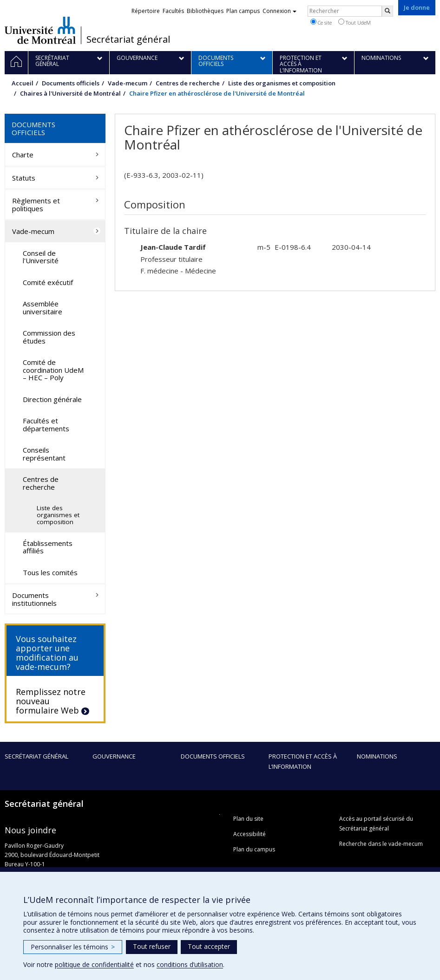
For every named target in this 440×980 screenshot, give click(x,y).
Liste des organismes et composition (282, 83)
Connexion (279, 11)
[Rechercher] (387, 11)
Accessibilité (250, 834)
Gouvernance (114, 756)
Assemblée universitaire (43, 308)
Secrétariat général (128, 39)
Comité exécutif (48, 282)
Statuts (24, 178)
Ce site (321, 22)
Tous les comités (50, 572)
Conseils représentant (44, 454)
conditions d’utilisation (190, 964)
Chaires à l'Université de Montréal (70, 93)
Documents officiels (71, 83)
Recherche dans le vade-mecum (381, 844)
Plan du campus (254, 849)
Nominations (377, 756)
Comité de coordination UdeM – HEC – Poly (53, 370)
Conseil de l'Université (41, 257)
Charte (23, 155)
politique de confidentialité (94, 964)
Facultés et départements (46, 425)
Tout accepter (209, 946)
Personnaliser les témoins (73, 947)
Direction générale (52, 399)
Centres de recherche (188, 83)
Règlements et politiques (36, 204)
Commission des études (49, 337)
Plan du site (248, 819)
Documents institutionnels (34, 599)
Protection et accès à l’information (303, 761)
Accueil (23, 83)
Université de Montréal (40, 30)
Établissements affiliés (48, 547)
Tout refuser (152, 946)
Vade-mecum (128, 83)
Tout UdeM (355, 22)
